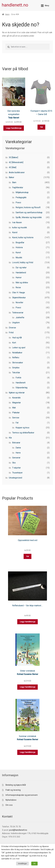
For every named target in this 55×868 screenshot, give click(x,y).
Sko (14, 463)
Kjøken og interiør (17, 393)
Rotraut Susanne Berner (27, 674)
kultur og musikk (20, 227)
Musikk (19, 258)
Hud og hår (17, 338)
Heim (7, 14)
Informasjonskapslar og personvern (22, 795)
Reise (18, 287)
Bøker (11, 177)
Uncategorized (15, 478)
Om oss (9, 805)
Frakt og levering (13, 790)
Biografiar (20, 243)
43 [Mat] (13, 167)
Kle (10, 438)
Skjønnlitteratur (19, 298)
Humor (19, 277)
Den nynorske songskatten (14, 113)
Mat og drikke (22, 283)
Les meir (16, 859)
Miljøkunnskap (22, 192)
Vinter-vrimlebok (27, 671)
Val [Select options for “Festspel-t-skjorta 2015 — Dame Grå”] (41, 127)
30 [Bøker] (13, 157)
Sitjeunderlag (21, 388)
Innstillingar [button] (22, 864)
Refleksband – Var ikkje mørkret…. (27, 606)
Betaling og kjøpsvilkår (16, 785)
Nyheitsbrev (11, 800)
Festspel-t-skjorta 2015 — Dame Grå (41, 113)
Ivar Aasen (17, 222)
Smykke (16, 368)
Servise (16, 418)
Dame (18, 448)
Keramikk (16, 398)
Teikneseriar (18, 313)
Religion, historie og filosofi (28, 207)
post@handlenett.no (18, 830)
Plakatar (16, 413)
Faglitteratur (18, 187)
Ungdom (16, 323)
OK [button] (34, 864)
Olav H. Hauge (19, 293)
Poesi (18, 202)
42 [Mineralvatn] (16, 162)
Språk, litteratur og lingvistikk (29, 217)
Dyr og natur (21, 268)
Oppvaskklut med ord (28, 540)
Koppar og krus (22, 428)
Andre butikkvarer (17, 172)
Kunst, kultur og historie (23, 237)
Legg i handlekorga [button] (14, 128)
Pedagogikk (21, 197)
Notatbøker (17, 353)
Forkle (18, 378)
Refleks (16, 358)
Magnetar (16, 403)
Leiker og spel (19, 348)
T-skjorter (16, 468)
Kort (14, 343)
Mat (14, 408)
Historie (19, 247)
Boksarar (16, 443)
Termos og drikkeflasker (23, 433)
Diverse (12, 328)
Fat (17, 423)
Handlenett (20, 383)
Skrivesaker (18, 363)
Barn (14, 182)
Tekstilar (16, 373)
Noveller (19, 302)
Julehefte (20, 318)
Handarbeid (21, 273)
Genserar (16, 458)
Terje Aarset (14, 118)
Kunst (15, 232)
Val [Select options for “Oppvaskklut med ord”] (27, 556)
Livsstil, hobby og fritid (23, 262)
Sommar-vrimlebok (28, 736)
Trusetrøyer (17, 473)
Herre (18, 453)
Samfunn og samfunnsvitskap (29, 212)
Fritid (11, 333)
